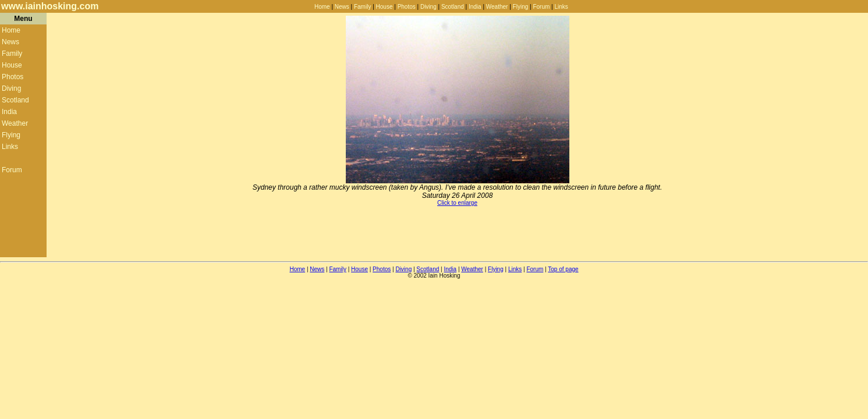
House (385, 7)
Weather (497, 7)
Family (362, 7)
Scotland (453, 7)
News (342, 7)
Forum (541, 7)
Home (322, 7)
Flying (521, 7)
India (475, 7)
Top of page (563, 269)
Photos (407, 7)
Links (561, 7)
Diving (428, 7)
